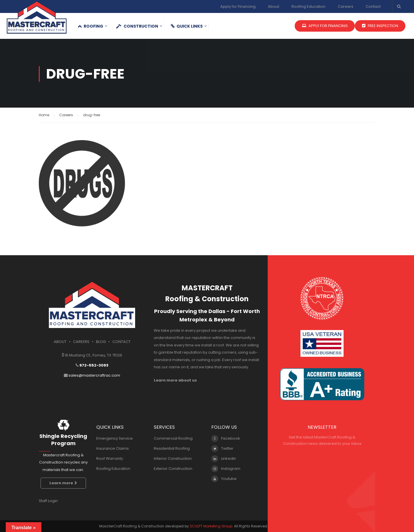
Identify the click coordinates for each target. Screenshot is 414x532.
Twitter (222, 449)
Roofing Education (308, 6)
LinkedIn (224, 459)
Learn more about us (175, 380)
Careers (346, 6)
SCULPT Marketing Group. (211, 526)
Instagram (226, 469)
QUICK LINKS (187, 26)
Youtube (224, 479)
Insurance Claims (113, 448)
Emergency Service (115, 438)
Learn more (63, 483)
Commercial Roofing (173, 438)
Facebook (226, 438)
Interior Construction (173, 458)
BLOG (101, 342)
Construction (137, 26)
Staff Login (48, 501)
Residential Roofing (172, 448)
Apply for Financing (238, 6)
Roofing (90, 26)
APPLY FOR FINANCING (325, 26)
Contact (373, 6)
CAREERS (81, 342)
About (274, 6)
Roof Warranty (110, 458)
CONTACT (121, 342)
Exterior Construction (173, 469)
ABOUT (60, 342)
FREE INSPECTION (380, 26)
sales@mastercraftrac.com (94, 375)
